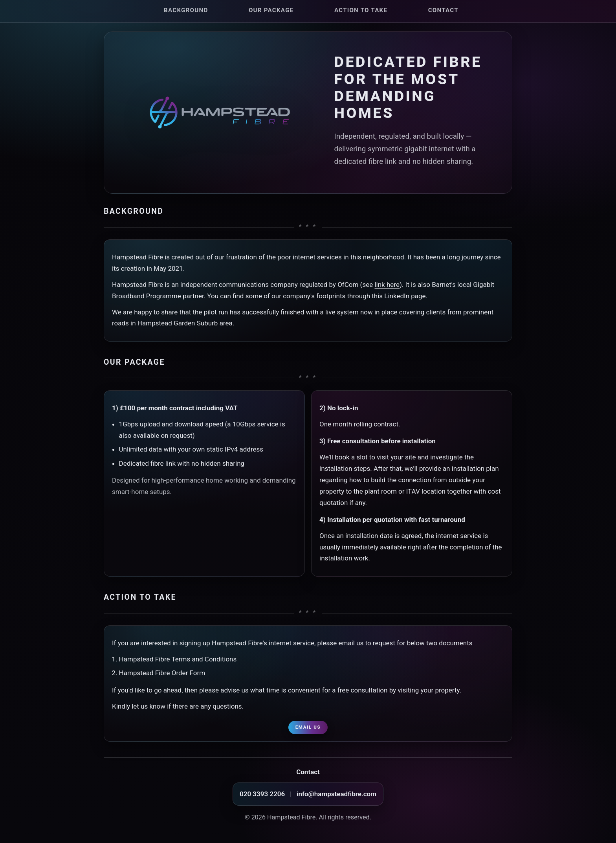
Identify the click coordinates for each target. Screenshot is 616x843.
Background (186, 10)
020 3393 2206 (262, 794)
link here (387, 285)
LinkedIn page (405, 296)
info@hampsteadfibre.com (336, 794)
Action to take (361, 10)
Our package (271, 10)
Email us (308, 727)
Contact (443, 10)
